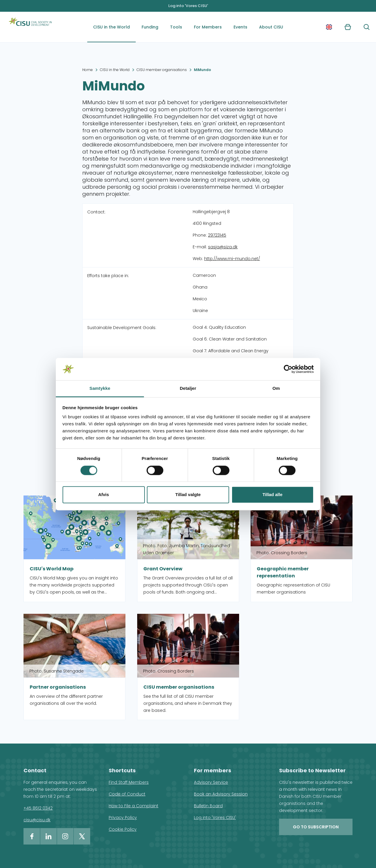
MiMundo (202, 70)
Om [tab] (276, 389)
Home (88, 70)
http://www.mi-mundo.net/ (232, 259)
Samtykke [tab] (100, 389)
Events (240, 27)
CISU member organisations (162, 70)
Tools (176, 27)
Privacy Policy (123, 818)
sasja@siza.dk (223, 247)
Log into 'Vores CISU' (188, 6)
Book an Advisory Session (221, 794)
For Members (208, 27)
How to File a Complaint (134, 806)
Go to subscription (316, 827)
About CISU (271, 27)
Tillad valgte (188, 495)
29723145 (217, 235)
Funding (150, 27)
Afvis (104, 495)
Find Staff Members (129, 782)
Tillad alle (272, 495)
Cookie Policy (123, 829)
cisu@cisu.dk (37, 820)
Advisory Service (211, 782)
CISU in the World (111, 27)
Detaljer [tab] (188, 389)
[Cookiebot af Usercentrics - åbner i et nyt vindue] (288, 369)
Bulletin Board (208, 806)
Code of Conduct (127, 794)
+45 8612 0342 (38, 808)
